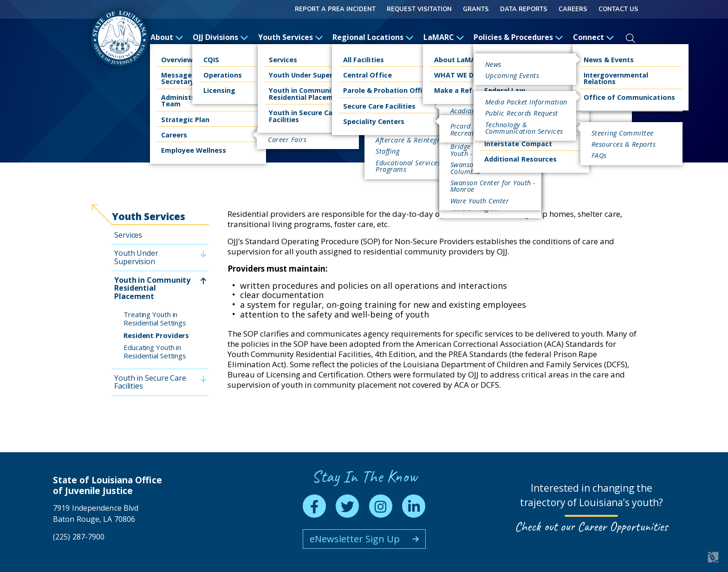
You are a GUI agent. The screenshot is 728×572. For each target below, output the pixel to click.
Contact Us (618, 9)
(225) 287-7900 (79, 537)
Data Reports (524, 9)
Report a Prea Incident (335, 9)
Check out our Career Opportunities (591, 526)
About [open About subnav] (167, 37)
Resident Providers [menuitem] (156, 335)
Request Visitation (419, 9)
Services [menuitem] (128, 235)
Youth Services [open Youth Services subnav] (291, 37)
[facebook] (314, 506)
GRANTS (476, 9)
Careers (573, 9)
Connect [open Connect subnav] (594, 37)
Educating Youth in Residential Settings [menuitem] (155, 351)
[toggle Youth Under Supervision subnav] (203, 254)
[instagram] (381, 506)
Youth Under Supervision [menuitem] (136, 257)
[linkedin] (414, 506)
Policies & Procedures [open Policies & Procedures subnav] (518, 37)
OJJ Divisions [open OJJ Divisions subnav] (221, 37)
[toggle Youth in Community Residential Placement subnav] (203, 281)
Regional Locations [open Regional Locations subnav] (373, 37)
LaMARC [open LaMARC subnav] (444, 37)
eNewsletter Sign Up (355, 539)
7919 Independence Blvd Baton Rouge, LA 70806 (96, 513)
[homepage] (120, 38)
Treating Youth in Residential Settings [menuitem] (155, 318)
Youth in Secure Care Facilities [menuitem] (150, 382)
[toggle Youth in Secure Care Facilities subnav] (203, 379)
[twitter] (347, 506)
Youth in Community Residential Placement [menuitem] (152, 288)
